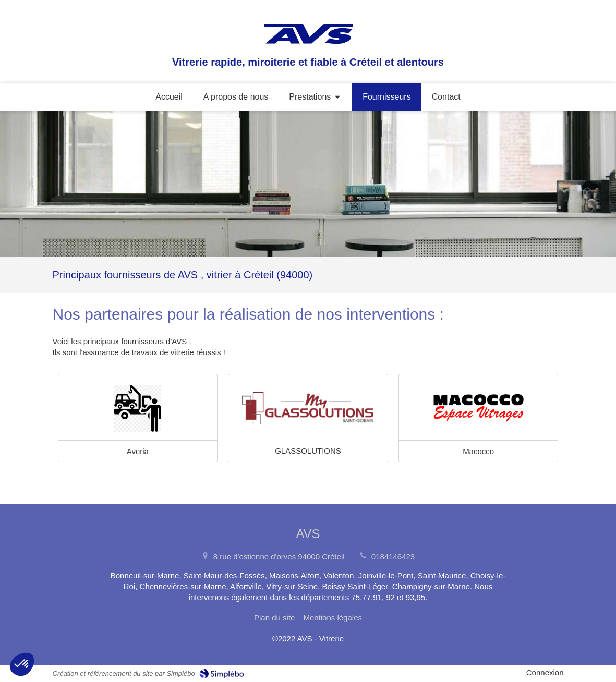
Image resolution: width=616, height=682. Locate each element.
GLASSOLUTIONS (308, 451)
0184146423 (393, 557)
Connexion (545, 672)
